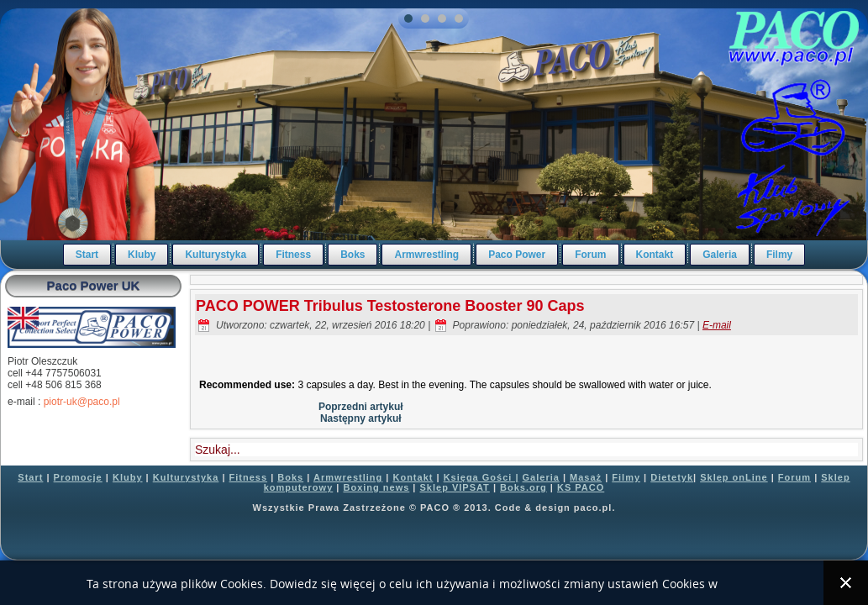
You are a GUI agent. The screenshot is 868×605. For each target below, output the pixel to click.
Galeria (720, 255)
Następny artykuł (361, 418)
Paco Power (517, 255)
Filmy (779, 255)
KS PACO (581, 487)
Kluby (142, 255)
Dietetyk (672, 477)
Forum (590, 255)
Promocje (78, 477)
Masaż (586, 477)
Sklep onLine (734, 477)
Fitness (293, 255)
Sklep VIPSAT (455, 487)
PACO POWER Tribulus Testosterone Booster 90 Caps (390, 306)
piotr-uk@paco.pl (82, 402)
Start (87, 255)
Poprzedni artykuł (361, 407)
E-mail (717, 325)
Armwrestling (426, 255)
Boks (352, 255)
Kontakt (655, 255)
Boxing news (376, 487)
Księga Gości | (481, 477)
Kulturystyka (216, 255)
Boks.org (523, 487)
